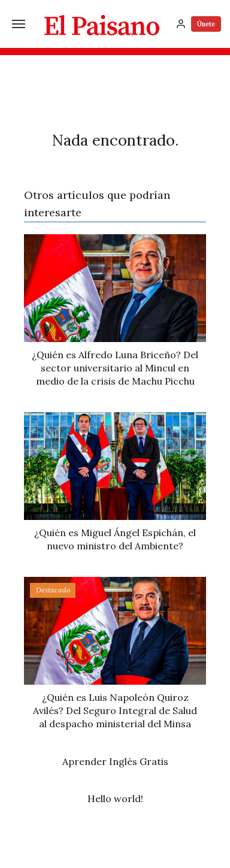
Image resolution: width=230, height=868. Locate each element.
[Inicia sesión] (181, 24)
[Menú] (19, 24)
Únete (206, 24)
